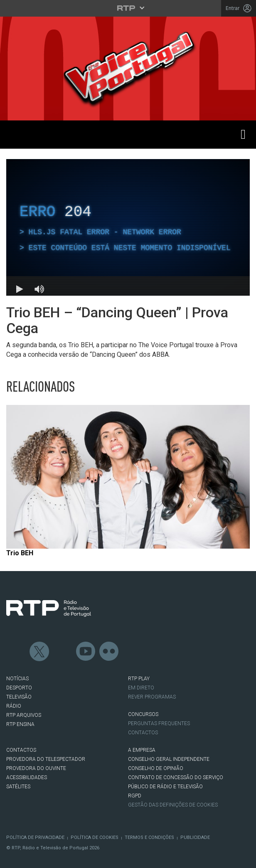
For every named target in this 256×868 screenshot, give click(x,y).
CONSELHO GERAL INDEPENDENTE (169, 759)
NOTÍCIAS (17, 679)
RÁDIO (14, 706)
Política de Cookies (95, 837)
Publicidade (195, 837)
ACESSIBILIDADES (27, 777)
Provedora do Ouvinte (36, 768)
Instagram (63, 652)
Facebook (16, 652)
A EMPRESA (142, 750)
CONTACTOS (21, 750)
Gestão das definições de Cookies (173, 805)
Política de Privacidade (35, 837)
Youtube (86, 652)
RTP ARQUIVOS (24, 715)
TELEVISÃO (19, 697)
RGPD (135, 796)
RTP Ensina (20, 724)
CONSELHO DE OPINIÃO (156, 768)
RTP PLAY (139, 679)
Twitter (39, 652)
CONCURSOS (143, 714)
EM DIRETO (141, 688)
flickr (109, 652)
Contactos (143, 733)
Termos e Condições (149, 837)
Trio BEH (20, 553)
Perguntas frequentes (159, 723)
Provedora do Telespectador (46, 759)
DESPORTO (19, 688)
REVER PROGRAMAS (152, 697)
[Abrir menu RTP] (128, 8)
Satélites (18, 787)
